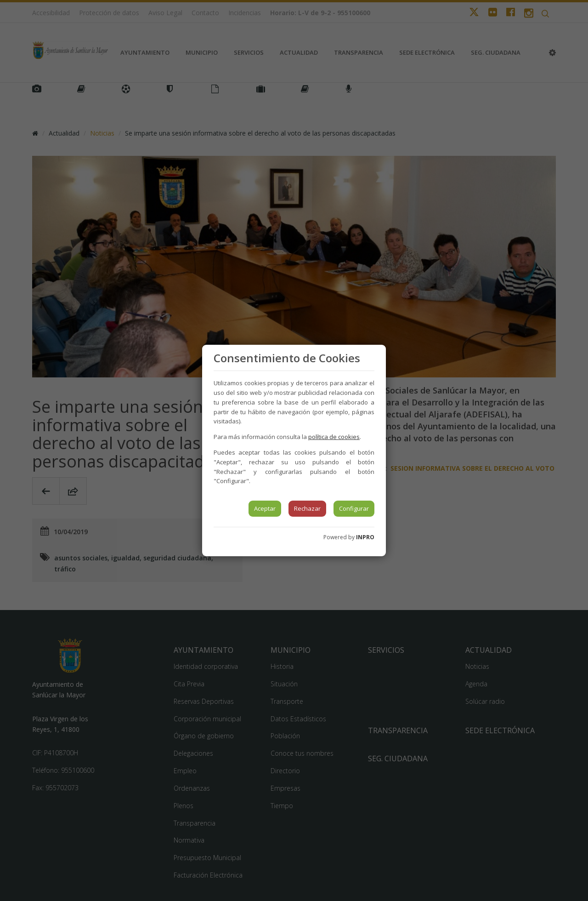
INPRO (365, 537)
